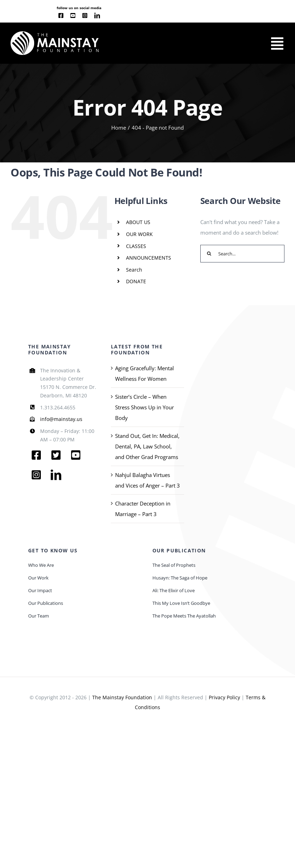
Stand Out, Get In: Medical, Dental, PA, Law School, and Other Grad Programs (147, 446)
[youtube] (73, 15)
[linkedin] (97, 15)
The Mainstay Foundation (122, 697)
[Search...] (242, 254)
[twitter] (56, 455)
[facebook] (61, 15)
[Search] (209, 254)
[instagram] (85, 15)
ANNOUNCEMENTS (149, 258)
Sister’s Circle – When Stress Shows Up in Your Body (145, 407)
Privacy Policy (224, 697)
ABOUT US (138, 222)
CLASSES (136, 246)
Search (134, 270)
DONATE (136, 281)
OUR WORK (139, 234)
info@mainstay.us (61, 419)
